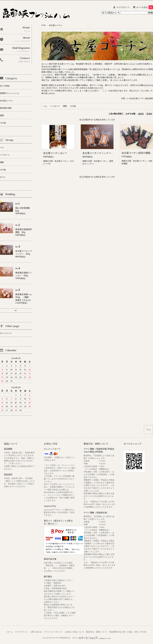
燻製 (65, 106)
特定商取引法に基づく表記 (121, 632)
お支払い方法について (75, 632)
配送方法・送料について (97, 632)
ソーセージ (55, 106)
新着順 (149, 114)
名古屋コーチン (56, 25)
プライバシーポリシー (53, 632)
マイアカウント (123, 7)
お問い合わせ (36, 632)
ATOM (143, 632)
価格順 (141, 114)
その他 (73, 106)
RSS (136, 632)
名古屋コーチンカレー (55, 153)
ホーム (10, 632)
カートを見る (145, 7)
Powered (91, 638)
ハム (45, 106)
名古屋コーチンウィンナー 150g (100, 153)
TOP (44, 25)
